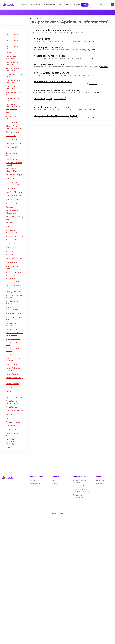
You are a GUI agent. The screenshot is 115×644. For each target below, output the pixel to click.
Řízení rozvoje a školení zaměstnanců (13, 81)
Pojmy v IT (9, 414)
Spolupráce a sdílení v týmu (13, 117)
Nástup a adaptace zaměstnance (12, 69)
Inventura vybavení (12, 159)
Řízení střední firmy (12, 262)
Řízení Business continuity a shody (14, 218)
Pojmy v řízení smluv (12, 407)
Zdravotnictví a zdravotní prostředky (14, 164)
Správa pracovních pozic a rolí (14, 93)
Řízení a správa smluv (13, 199)
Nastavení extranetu (13, 384)
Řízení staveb (10, 178)
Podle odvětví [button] (36, 5)
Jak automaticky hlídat (13, 282)
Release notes (99, 484)
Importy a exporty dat (13, 339)
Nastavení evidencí (12, 364)
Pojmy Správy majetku (13, 422)
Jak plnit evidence (42, 39)
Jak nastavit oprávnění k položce (49, 56)
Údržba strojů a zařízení (14, 143)
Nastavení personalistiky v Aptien (14, 379)
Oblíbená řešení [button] (49, 5)
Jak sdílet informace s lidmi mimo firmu (52, 107)
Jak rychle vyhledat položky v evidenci (51, 73)
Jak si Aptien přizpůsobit (14, 313)
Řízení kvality (10, 247)
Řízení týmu (10, 113)
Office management (12, 132)
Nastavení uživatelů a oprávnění (13, 369)
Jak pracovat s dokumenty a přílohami (14, 296)
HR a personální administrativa (11, 57)
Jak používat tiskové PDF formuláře (14, 302)
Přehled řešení (35, 484)
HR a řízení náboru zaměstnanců (12, 63)
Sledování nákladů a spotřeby (12, 267)
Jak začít (8, 53)
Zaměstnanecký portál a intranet (14, 75)
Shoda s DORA (11, 244)
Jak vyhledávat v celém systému (48, 64)
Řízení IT (9, 226)
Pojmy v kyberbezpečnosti (14, 411)
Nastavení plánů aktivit (13, 355)
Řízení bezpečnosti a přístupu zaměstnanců (13, 277)
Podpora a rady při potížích (12, 434)
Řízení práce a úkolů (12, 122)
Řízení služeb (10, 207)
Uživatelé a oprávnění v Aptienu (13, 318)
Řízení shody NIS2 (12, 240)
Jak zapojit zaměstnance (14, 292)
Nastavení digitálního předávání (13, 350)
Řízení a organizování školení (13, 99)
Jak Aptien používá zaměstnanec (12, 42)
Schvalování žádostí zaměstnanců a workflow (14, 127)
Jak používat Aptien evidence (12, 324)
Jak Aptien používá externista (12, 48)
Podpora (77, 5)
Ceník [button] (60, 5)
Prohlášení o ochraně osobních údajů (81, 496)
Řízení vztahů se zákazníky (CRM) (11, 170)
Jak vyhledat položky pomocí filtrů (50, 98)
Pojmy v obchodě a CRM (14, 397)
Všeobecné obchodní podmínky (80, 481)
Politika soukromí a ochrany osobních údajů (82, 490)
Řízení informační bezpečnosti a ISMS (12, 231)
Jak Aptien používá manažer (12, 36)
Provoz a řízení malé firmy (14, 259)
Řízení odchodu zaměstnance (11, 87)
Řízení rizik (9, 223)
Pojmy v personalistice (13, 418)
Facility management (13, 140)
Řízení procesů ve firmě (14, 272)
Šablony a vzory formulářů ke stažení (13, 308)
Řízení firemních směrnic (14, 192)
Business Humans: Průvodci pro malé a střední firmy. (12, 441)
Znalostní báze (38, 18)
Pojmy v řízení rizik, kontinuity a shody (12, 402)
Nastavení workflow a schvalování (13, 359)
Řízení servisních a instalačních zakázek (13, 183)
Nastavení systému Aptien (12, 344)
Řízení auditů (10, 255)
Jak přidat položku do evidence (48, 47)
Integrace (9, 388)
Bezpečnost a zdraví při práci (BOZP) (14, 154)
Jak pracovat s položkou (14, 329)
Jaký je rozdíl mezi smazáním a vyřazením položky (57, 90)
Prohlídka (34, 480)
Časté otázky (10, 447)
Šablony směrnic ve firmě (14, 196)
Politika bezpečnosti (80, 486)
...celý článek (92, 33)
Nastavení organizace (13, 374)
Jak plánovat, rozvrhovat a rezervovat (14, 287)
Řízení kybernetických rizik (14, 236)
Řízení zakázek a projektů (14, 175)
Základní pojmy (11, 429)
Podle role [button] (24, 5)
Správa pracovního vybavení (12, 148)
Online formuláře (11, 188)
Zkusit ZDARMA (85, 5)
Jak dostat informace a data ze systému (52, 81)
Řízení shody (10, 251)
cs (91, 4)
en (93, 4)
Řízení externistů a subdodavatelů (12, 212)
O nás (54, 480)
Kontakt (68, 5)
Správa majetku (11, 136)
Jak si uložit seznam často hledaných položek (55, 115)
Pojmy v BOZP (11, 426)
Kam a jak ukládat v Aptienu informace (52, 30)
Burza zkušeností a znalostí (12, 392)
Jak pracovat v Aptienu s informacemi (14, 334)
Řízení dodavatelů (12, 203)
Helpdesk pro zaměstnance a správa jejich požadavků (13, 107)
